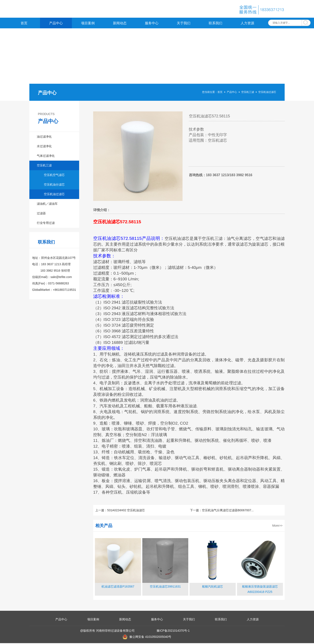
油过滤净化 (44, 137)
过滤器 (41, 214)
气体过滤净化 (46, 157)
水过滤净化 (44, 147)
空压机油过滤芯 (267, 93)
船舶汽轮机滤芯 (213, 587)
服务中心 (152, 24)
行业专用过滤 (46, 224)
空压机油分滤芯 (54, 185)
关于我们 (184, 24)
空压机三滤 (248, 93)
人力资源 (247, 24)
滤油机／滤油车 (47, 205)
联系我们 (216, 24)
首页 (24, 24)
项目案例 (88, 24)
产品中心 (56, 24)
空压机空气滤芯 (54, 176)
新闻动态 (120, 24)
